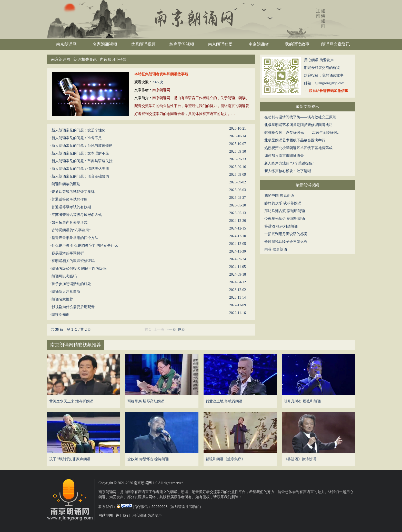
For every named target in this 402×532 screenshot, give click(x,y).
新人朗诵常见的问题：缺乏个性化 (78, 130)
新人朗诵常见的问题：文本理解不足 (80, 153)
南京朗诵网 (66, 44)
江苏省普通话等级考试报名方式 (77, 215)
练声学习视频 (182, 44)
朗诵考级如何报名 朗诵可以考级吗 (79, 269)
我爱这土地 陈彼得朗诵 (224, 401)
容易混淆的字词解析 (68, 253)
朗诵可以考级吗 (64, 276)
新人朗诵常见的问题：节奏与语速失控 (82, 161)
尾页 (182, 330)
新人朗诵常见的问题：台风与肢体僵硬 (82, 146)
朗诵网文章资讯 (336, 44)
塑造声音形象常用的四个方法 (75, 238)
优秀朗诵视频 (143, 44)
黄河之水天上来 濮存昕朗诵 (71, 401)
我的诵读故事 (297, 44)
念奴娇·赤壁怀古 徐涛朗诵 (148, 459)
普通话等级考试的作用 (69, 199)
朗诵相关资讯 (85, 59)
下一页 (171, 330)
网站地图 (106, 515)
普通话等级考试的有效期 (71, 207)
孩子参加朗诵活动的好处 (71, 284)
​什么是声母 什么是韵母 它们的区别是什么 (85, 246)
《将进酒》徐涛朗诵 (300, 459)
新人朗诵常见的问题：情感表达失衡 (80, 169)
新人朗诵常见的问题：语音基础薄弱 (80, 176)
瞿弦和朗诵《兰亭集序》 (225, 459)
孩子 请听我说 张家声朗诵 (70, 459)
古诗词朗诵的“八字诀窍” (71, 230)
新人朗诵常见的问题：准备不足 (77, 138)
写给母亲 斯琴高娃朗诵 (146, 401)
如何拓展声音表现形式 (69, 222)
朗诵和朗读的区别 (66, 184)
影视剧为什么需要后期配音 (73, 307)
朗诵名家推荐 (62, 299)
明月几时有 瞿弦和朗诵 (302, 401)
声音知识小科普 (113, 59)
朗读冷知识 (61, 315)
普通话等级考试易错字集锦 (73, 192)
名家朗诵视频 (105, 44)
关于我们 (123, 515)
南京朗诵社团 (220, 44)
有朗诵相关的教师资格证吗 (73, 261)
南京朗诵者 (259, 44)
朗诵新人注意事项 (66, 292)
